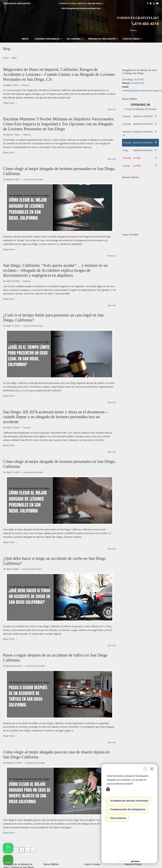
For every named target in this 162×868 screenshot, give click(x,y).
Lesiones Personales (33, 179)
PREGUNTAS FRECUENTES (17, 3)
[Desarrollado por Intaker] (136, 861)
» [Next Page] (33, 850)
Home (6, 58)
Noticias (26, 85)
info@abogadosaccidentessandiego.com (81, 8)
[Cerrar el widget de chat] (152, 769)
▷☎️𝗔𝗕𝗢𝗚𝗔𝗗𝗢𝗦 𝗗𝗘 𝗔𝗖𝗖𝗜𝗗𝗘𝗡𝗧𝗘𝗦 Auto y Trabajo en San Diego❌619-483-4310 (81, 24)
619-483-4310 (94, 3)
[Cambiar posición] (145, 769)
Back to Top (112, 109)
